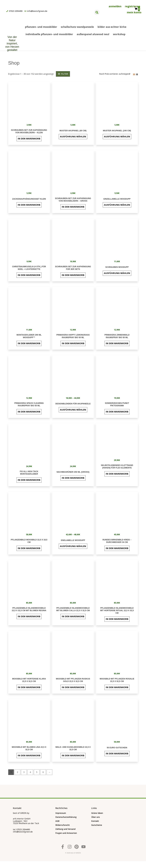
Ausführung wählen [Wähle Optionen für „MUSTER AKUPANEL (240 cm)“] (117, 137)
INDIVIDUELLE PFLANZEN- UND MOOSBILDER (49, 34)
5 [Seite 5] (37, 772)
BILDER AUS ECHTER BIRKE (112, 27)
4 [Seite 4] (30, 772)
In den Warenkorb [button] (29, 139)
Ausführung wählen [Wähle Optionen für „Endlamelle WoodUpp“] (73, 546)
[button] (97, 12)
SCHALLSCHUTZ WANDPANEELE (77, 27)
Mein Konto (134, 12)
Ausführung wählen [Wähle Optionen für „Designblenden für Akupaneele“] (73, 410)
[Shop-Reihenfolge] (115, 74)
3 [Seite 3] (24, 772)
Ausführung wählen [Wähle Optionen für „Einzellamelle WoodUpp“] (117, 205)
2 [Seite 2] (18, 772)
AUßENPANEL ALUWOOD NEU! (93, 34)
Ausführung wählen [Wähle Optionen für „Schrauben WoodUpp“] (117, 273)
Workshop (119, 34)
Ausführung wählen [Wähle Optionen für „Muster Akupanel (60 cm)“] (73, 137)
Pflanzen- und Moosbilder (41, 27)
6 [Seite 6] (43, 772)
